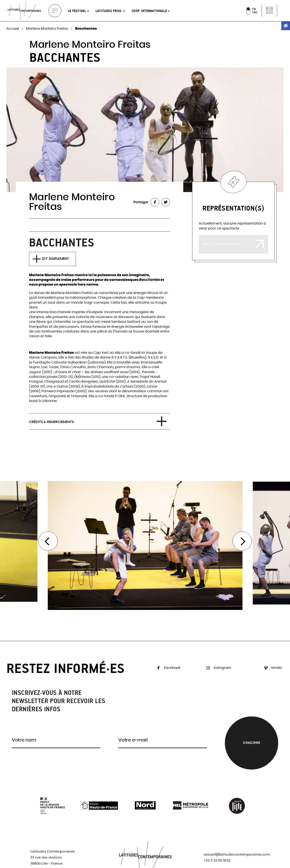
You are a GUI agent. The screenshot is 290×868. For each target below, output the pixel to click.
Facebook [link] (168, 668)
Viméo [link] (273, 668)
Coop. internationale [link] (150, 11)
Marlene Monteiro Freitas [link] (48, 29)
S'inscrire (251, 743)
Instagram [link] (218, 668)
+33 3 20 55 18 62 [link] (217, 861)
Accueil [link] (13, 29)
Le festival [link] (77, 11)
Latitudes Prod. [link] (109, 11)
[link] (286, 26)
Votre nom (24, 740)
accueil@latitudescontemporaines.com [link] (237, 855)
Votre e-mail (133, 740)
